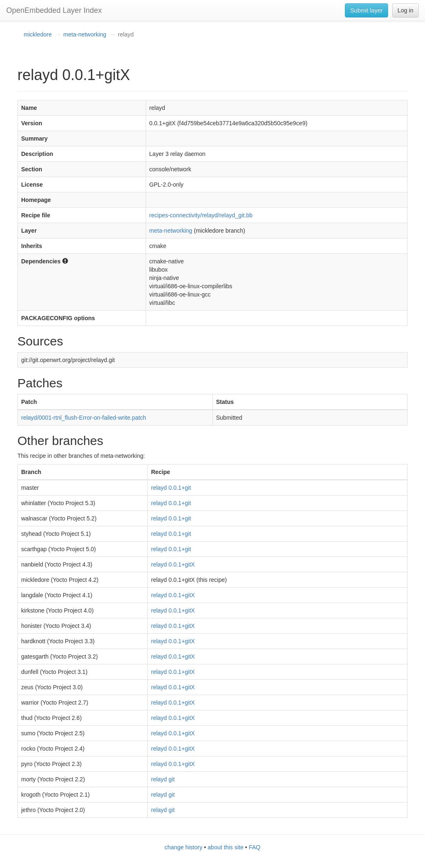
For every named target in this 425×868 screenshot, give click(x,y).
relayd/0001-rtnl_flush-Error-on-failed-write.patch (84, 418)
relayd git (163, 779)
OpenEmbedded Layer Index (54, 10)
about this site (225, 847)
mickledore (38, 34)
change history (184, 847)
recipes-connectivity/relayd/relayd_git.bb (201, 215)
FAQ (254, 847)
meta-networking (85, 34)
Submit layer (366, 10)
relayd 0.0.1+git (171, 488)
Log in (405, 10)
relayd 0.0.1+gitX (173, 564)
